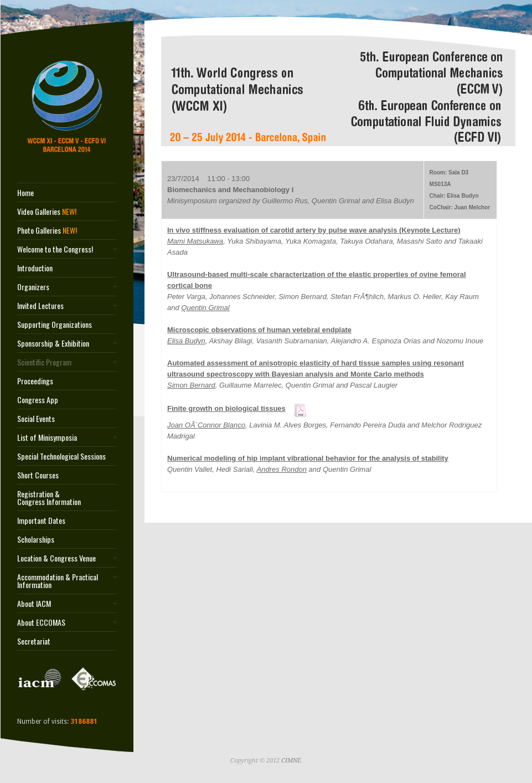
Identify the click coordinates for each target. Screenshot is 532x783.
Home (25, 193)
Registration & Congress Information (49, 498)
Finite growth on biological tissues (226, 408)
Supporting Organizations (55, 324)
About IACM (34, 604)
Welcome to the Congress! (55, 249)
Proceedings (35, 381)
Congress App (38, 400)
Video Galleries (47, 212)
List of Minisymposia (47, 437)
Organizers (33, 287)
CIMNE (291, 761)
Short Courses (38, 475)
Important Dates (41, 521)
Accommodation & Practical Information (58, 581)
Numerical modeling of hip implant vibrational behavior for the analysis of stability (308, 458)
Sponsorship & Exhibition (53, 343)
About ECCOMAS (41, 622)
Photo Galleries (47, 230)
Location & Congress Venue (56, 558)
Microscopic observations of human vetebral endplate (259, 330)
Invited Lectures (40, 306)
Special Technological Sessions (61, 456)
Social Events (36, 419)
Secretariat (34, 641)
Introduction (35, 268)
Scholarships (36, 539)
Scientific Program (44, 362)
